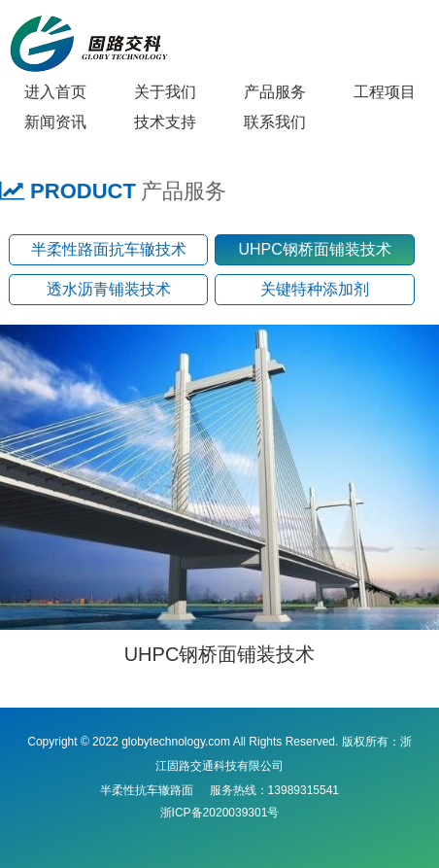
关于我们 (165, 92)
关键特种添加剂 (315, 289)
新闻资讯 (55, 122)
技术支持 (165, 122)
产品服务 (275, 92)
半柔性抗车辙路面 (147, 790)
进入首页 (55, 92)
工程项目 (385, 92)
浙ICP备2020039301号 (220, 813)
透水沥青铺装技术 (109, 289)
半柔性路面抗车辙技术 (109, 249)
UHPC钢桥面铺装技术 (314, 249)
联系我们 (275, 122)
